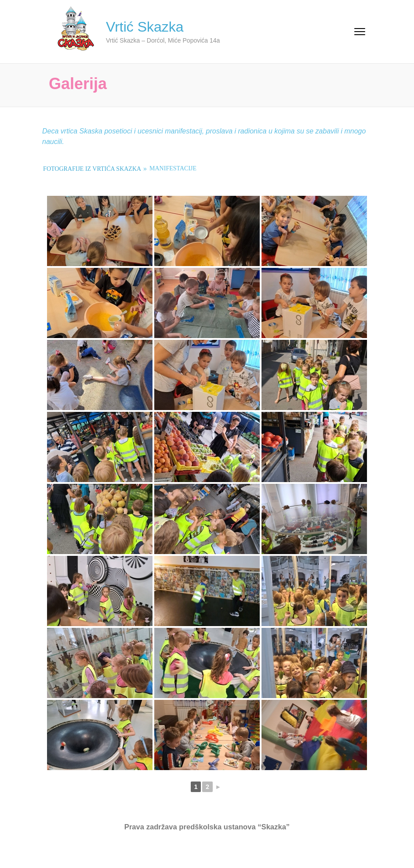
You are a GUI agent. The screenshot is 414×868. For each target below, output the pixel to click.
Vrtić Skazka (145, 27)
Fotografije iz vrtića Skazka (92, 169)
